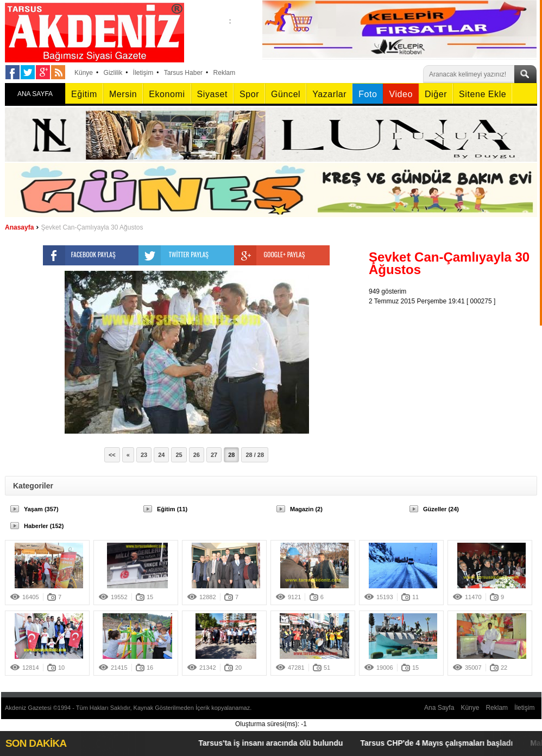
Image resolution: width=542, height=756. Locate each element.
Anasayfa (19, 227)
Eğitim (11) (172, 509)
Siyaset (212, 94)
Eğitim (84, 94)
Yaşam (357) (41, 509)
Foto (368, 94)
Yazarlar (329, 94)
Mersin (123, 94)
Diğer (436, 94)
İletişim (143, 73)
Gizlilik (113, 73)
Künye (84, 73)
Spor (249, 94)
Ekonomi (167, 94)
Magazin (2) (306, 509)
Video (401, 94)
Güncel (286, 94)
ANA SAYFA (35, 94)
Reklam (225, 73)
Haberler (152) (44, 526)
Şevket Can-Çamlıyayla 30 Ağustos (92, 227)
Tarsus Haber (183, 73)
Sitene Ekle (483, 94)
